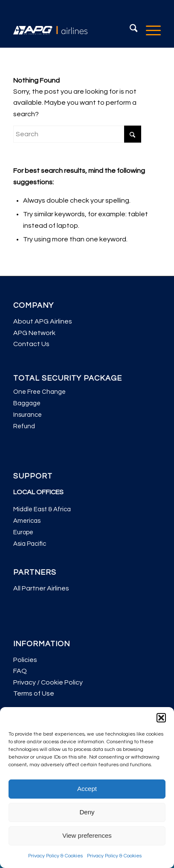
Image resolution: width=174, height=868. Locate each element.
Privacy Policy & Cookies (55, 856)
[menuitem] (129, 30)
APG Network (34, 333)
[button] (161, 718)
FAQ (20, 671)
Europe (23, 532)
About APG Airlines (43, 321)
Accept (87, 789)
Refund (24, 426)
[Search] (129, 30)
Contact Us (31, 344)
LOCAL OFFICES (38, 492)
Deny (87, 812)
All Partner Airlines (41, 588)
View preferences (87, 835)
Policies (25, 660)
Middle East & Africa (42, 509)
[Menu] (149, 30)
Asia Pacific (30, 544)
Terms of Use (34, 693)
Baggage (27, 403)
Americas (27, 521)
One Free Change (39, 392)
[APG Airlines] (72, 30)
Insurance (28, 415)
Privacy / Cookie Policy (48, 682)
